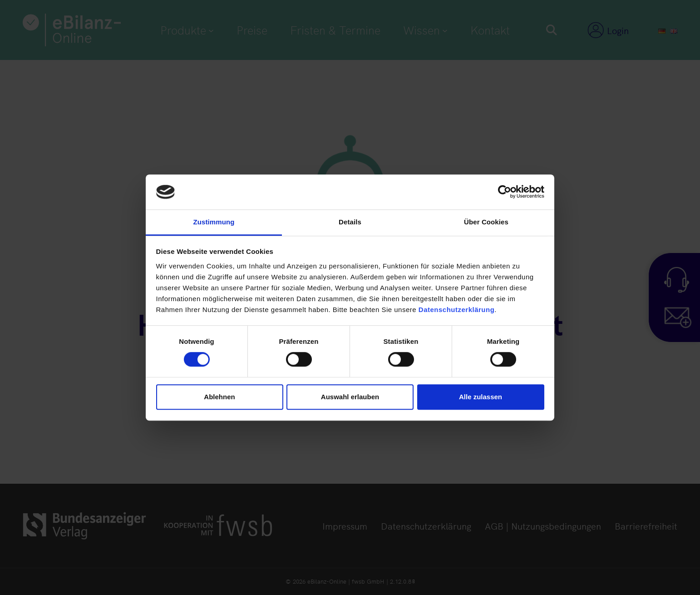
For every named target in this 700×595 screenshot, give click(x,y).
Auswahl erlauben (350, 397)
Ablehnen (219, 397)
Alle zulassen (481, 397)
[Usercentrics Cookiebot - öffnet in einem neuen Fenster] (505, 192)
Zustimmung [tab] (214, 222)
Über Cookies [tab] (486, 222)
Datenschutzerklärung (457, 310)
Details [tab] (350, 222)
